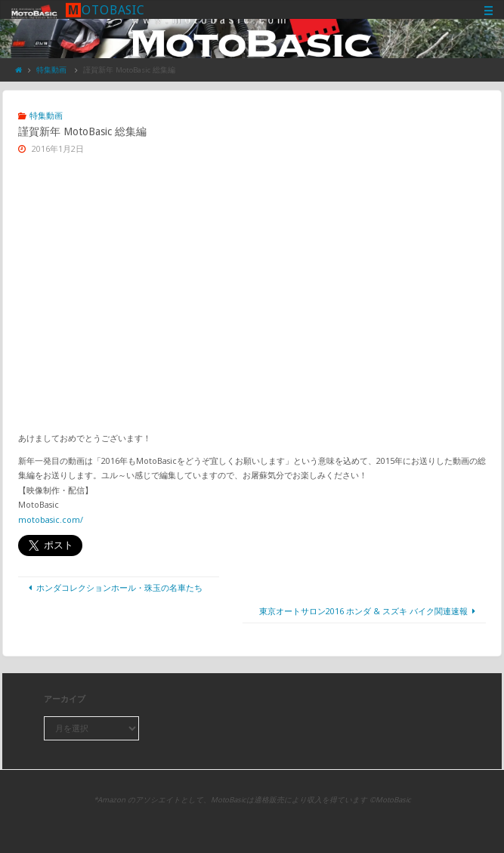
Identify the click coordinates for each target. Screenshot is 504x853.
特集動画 (51, 70)
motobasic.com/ (51, 519)
